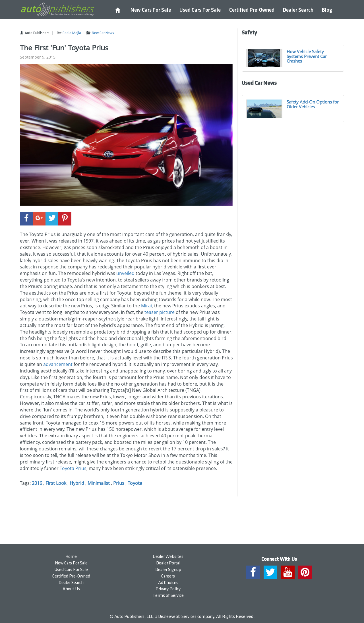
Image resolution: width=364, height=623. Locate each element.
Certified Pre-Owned (252, 10)
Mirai (146, 306)
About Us (71, 589)
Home (71, 557)
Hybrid (77, 483)
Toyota (67, 468)
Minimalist (99, 483)
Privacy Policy (168, 589)
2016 (37, 483)
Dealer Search (298, 10)
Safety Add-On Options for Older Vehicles (313, 104)
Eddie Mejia (72, 33)
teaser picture (160, 312)
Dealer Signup (168, 570)
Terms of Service (168, 596)
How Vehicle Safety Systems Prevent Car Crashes (307, 56)
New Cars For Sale (151, 10)
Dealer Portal (168, 563)
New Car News (103, 33)
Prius (81, 468)
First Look (56, 483)
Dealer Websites (168, 557)
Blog (327, 10)
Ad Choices (168, 583)
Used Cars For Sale (200, 10)
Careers (168, 576)
